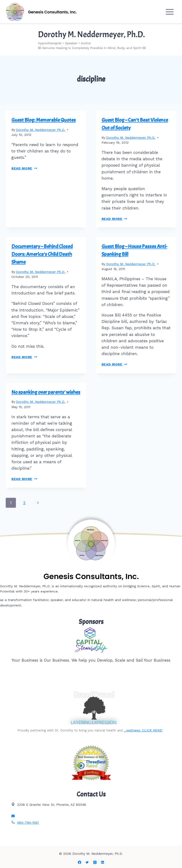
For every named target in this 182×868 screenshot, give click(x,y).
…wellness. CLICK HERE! (143, 730)
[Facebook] (79, 862)
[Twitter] (87, 862)
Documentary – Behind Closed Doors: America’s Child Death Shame (42, 254)
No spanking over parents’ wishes (46, 392)
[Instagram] (95, 862)
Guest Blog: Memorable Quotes (44, 120)
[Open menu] (170, 12)
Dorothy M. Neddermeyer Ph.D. (41, 130)
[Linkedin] (103, 862)
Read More (24, 168)
